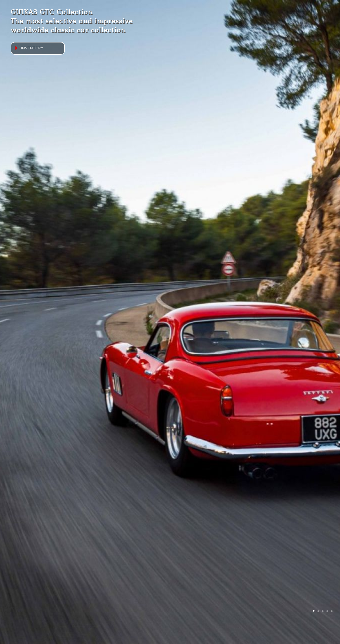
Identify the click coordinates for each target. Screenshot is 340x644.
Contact (255, 633)
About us (225, 633)
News (198, 633)
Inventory (170, 633)
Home (141, 633)
